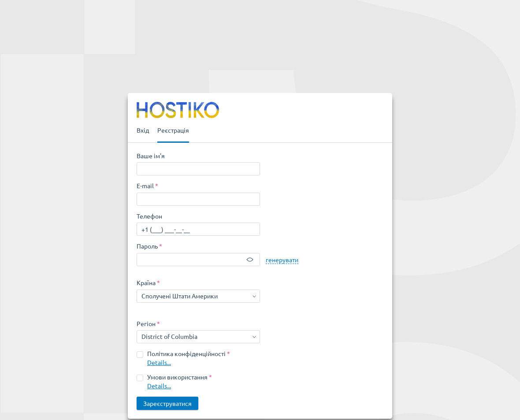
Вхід (143, 130)
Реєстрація (173, 130)
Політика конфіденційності (186, 353)
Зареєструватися (167, 403)
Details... (159, 362)
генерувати (282, 260)
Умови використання (177, 377)
